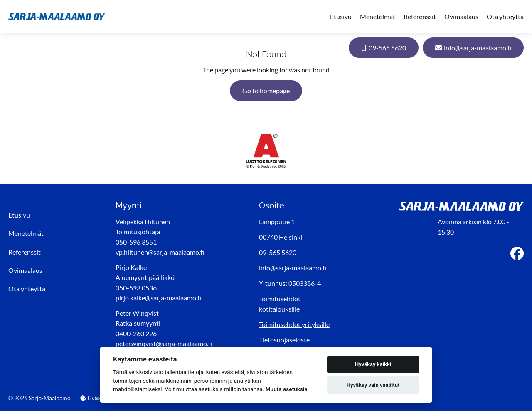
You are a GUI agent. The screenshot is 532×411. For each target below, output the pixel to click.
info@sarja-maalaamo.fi (473, 48)
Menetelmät (378, 16)
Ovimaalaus (461, 16)
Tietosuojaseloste (284, 340)
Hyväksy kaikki (373, 364)
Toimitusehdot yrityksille (294, 324)
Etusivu (341, 16)
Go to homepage (266, 90)
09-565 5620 (384, 48)
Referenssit (420, 16)
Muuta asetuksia (287, 389)
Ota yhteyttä (505, 16)
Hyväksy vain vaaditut (373, 385)
